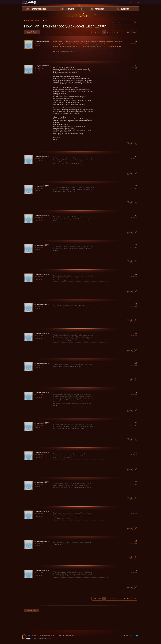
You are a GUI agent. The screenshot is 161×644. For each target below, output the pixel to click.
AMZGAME (29, 21)
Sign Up (136, 2)
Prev (100, 32)
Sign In (130, 2)
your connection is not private (76, 428)
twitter (137, 635)
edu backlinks (71, 191)
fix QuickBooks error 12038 (98, 46)
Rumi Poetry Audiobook (74, 366)
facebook (134, 635)
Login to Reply (32, 32)
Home (34, 635)
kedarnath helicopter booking (78, 341)
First (94, 32)
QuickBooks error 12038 (69, 51)
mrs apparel (65, 280)
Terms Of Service (58, 635)
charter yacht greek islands (83, 487)
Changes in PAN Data (64, 519)
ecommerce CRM (78, 164)
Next (129, 32)
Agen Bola (81, 305)
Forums (38, 21)
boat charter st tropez (65, 458)
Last (134, 32)
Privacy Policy (71, 635)
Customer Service (44, 635)
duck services (82, 576)
